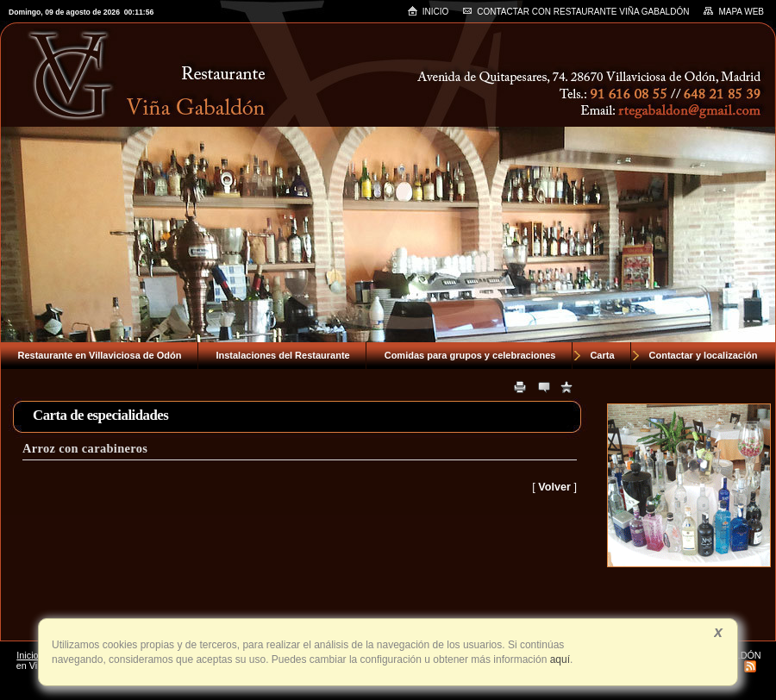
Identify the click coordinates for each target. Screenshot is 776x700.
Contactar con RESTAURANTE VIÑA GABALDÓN (576, 12)
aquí (558, 659)
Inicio (428, 11)
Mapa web (733, 11)
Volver (554, 487)
